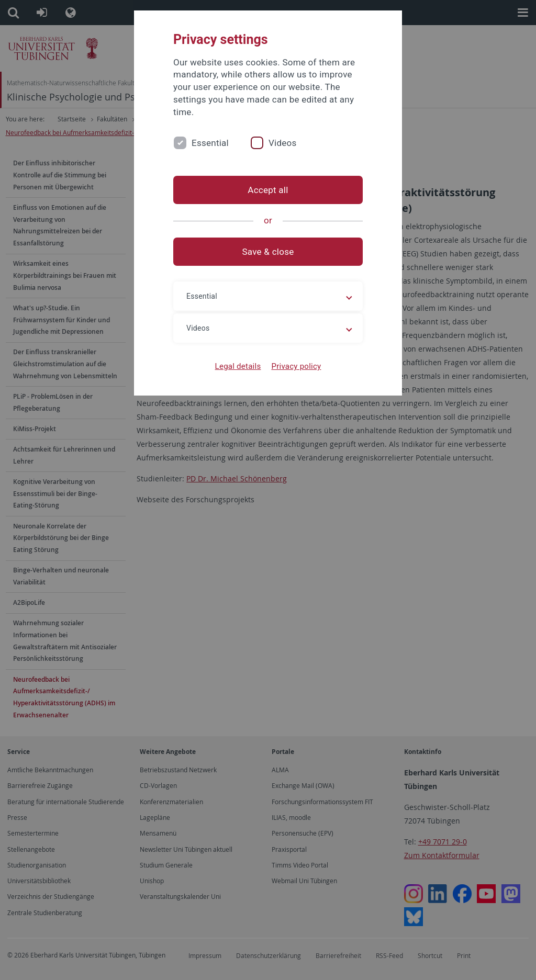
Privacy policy (296, 366)
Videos (283, 143)
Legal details (238, 366)
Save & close (268, 252)
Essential (210, 143)
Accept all (268, 190)
